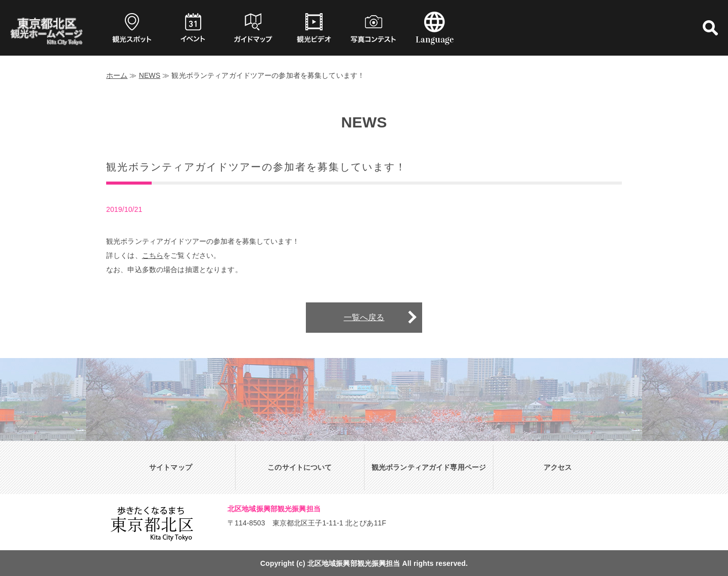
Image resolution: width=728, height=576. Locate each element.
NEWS (150, 75)
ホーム (117, 75)
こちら (153, 255)
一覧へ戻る (364, 317)
